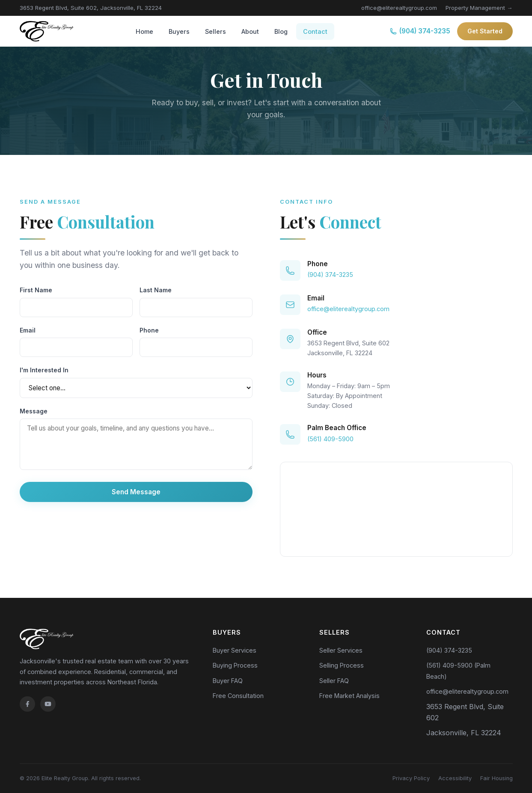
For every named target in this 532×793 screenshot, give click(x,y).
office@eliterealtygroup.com (399, 8)
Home (144, 31)
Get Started (485, 31)
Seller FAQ (334, 681)
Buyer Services (235, 650)
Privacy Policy (411, 778)
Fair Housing (496, 778)
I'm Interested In (44, 370)
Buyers (179, 31)
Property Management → (479, 8)
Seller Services (341, 650)
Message (34, 411)
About (250, 31)
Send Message (136, 492)
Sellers (215, 31)
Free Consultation (238, 696)
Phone (149, 330)
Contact (315, 31)
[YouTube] (48, 704)
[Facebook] (27, 704)
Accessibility (455, 778)
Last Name (156, 290)
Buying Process (235, 665)
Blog (281, 31)
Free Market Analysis (349, 696)
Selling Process (342, 665)
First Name (36, 290)
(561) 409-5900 (330, 439)
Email (28, 330)
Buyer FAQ (228, 681)
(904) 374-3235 (420, 31)
